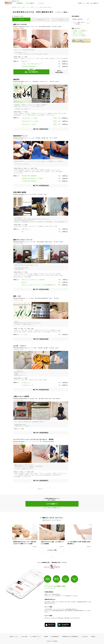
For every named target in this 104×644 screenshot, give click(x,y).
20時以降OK (83, 31)
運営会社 (93, 637)
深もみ (23, 232)
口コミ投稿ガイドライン (36, 637)
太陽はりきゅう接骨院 (21, 396)
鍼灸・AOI (17, 296)
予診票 (88, 3)
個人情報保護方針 (55, 637)
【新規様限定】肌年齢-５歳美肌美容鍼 (29, 176)
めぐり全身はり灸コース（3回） (28, 385)
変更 (88, 19)
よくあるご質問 (24, 637)
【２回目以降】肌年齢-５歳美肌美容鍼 (29, 181)
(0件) (22, 83)
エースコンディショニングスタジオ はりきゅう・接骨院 (33, 439)
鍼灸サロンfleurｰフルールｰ (23, 240)
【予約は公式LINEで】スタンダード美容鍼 (30, 121)
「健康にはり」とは (13, 637)
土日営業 (75, 31)
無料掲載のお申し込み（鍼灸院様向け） (71, 637)
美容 (74, 33)
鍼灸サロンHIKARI (20, 24)
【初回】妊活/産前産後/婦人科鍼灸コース (29, 66)
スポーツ (81, 33)
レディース (76, 35)
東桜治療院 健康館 (20, 192)
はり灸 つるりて (20, 346)
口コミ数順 (60, 19)
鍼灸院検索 (20, 3)
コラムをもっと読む (52, 550)
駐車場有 (83, 35)
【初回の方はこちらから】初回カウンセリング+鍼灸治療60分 (33, 280)
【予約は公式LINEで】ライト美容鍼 (28, 124)
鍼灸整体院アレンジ (20, 136)
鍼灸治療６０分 (24, 282)
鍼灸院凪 (16, 79)
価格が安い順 (41, 19)
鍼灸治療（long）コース (26, 61)
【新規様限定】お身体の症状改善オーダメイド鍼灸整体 (32, 178)
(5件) (23, 28)
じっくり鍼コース (25, 335)
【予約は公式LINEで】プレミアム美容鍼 (29, 118)
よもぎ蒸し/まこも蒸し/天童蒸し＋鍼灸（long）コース (32, 64)
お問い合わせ (85, 637)
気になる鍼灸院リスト (95, 3)
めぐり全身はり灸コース (26, 383)
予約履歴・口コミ (81, 3)
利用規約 (46, 637)
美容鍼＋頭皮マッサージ (26, 229)
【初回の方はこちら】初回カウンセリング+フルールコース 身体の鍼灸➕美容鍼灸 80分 (39, 285)
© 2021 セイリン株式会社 (52, 641)
